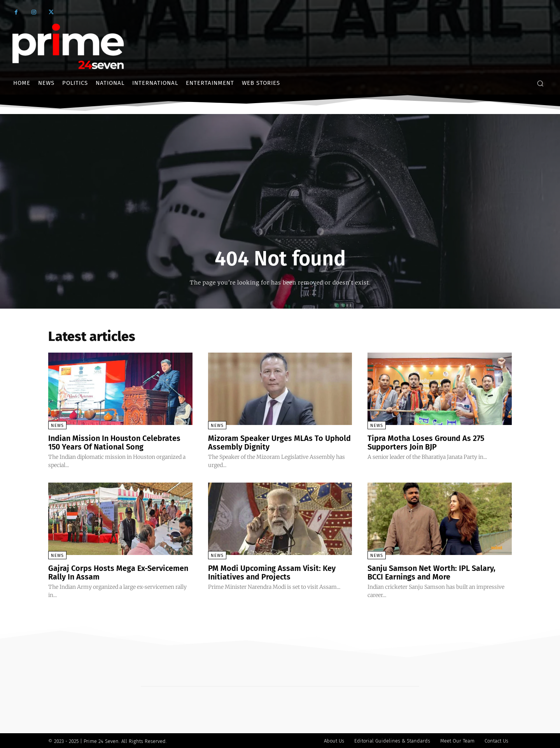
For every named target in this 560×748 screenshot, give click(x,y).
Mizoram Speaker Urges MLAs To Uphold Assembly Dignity (280, 442)
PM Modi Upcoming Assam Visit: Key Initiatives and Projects (272, 572)
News (57, 426)
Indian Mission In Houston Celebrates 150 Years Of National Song (115, 442)
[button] (540, 83)
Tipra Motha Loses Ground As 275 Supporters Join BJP (426, 442)
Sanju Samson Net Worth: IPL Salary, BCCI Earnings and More (432, 572)
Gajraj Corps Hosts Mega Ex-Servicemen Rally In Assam (119, 572)
